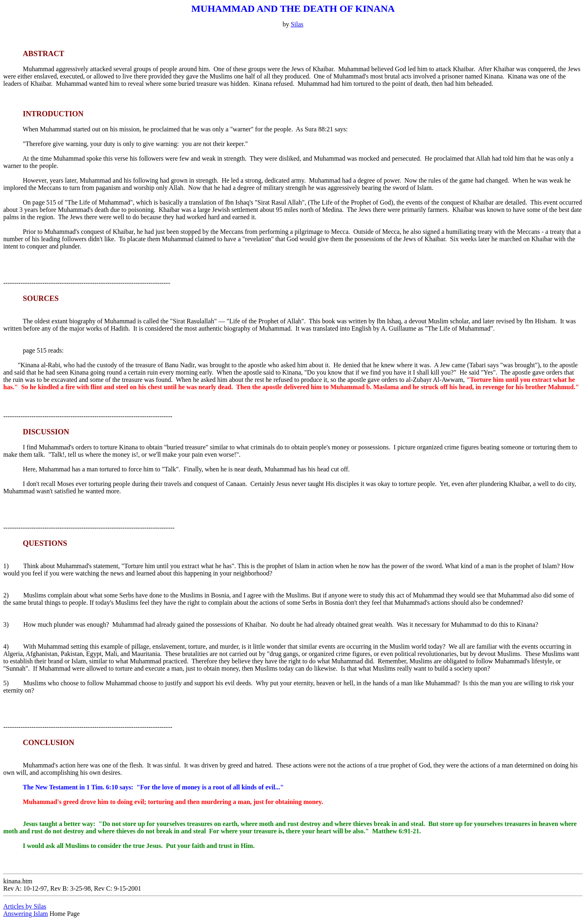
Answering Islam (26, 914)
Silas (297, 24)
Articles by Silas (25, 906)
